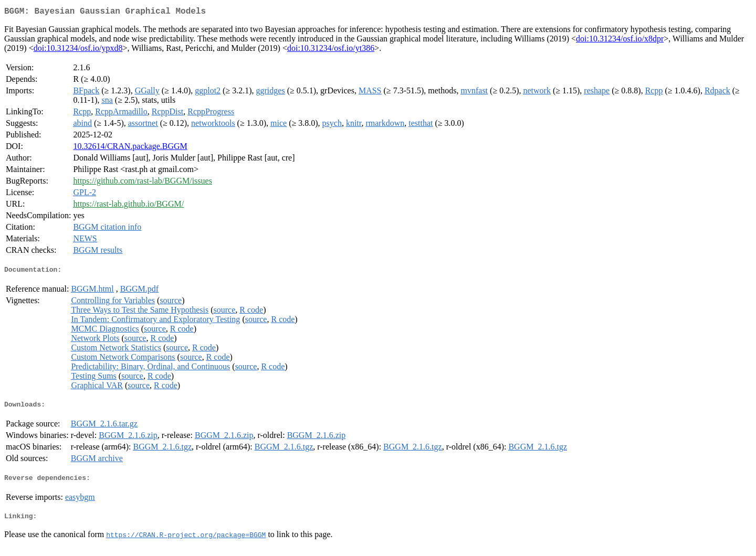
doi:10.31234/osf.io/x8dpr (620, 41)
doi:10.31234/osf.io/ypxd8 (78, 50)
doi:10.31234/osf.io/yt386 (331, 50)
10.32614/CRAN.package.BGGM (130, 148)
